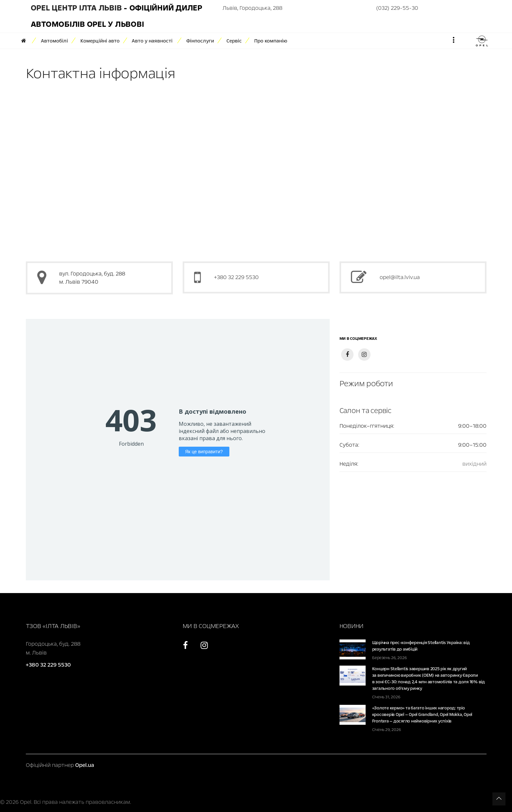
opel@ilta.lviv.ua (400, 277)
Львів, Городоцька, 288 (252, 8)
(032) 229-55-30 (397, 8)
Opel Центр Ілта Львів (76, 8)
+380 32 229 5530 (236, 277)
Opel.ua (85, 765)
